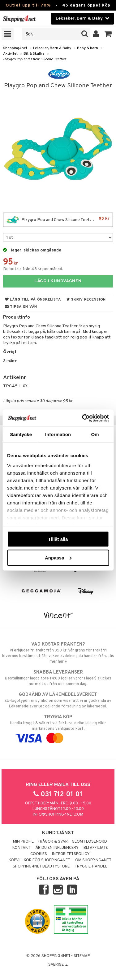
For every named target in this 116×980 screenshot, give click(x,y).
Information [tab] (58, 434)
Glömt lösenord (89, 842)
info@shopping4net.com (58, 815)
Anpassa (58, 557)
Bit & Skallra (34, 54)
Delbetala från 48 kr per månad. (33, 269)
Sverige (58, 965)
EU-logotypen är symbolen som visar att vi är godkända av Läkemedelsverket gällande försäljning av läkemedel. (58, 700)
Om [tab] (95, 434)
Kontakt (21, 848)
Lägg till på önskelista (33, 300)
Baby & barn (88, 48)
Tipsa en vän (21, 307)
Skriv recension (86, 300)
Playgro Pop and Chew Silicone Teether (35, 59)
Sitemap (82, 956)
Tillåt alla (58, 539)
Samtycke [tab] (21, 434)
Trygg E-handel (91, 867)
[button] (108, 34)
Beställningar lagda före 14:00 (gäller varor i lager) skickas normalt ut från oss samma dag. (58, 678)
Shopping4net (15, 48)
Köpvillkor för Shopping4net (39, 860)
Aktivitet (10, 54)
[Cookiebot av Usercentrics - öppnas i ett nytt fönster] (83, 418)
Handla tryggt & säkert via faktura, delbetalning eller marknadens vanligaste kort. (58, 728)
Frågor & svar (53, 842)
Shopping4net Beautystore (41, 867)
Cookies (39, 854)
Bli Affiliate (96, 848)
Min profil (23, 842)
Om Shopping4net (93, 860)
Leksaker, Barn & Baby (52, 48)
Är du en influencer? (57, 848)
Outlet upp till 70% (28, 5)
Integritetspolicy (71, 854)
